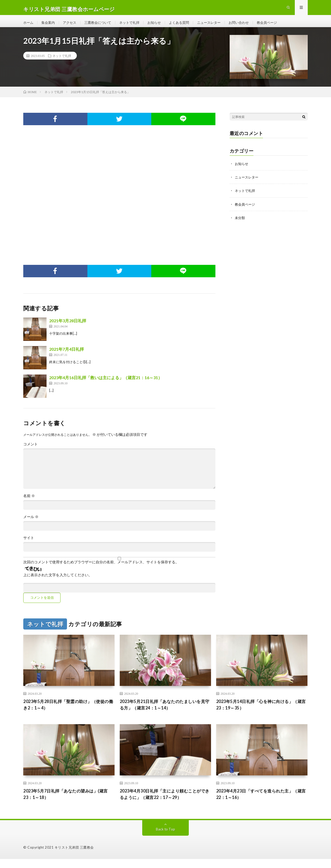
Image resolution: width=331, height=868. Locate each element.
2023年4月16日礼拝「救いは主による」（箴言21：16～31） (106, 384)
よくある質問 (187, 26)
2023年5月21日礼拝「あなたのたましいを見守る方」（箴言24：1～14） (165, 712)
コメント (31, 451)
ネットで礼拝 (135, 26)
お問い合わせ (250, 26)
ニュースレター (219, 26)
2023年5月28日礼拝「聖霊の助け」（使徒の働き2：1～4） (69, 712)
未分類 (240, 224)
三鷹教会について (102, 26)
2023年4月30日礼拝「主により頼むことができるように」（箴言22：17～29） (165, 803)
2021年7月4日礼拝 (66, 356)
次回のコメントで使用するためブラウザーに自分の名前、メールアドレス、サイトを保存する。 (101, 569)
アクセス (72, 26)
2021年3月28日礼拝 (68, 327)
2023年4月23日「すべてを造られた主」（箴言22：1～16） (259, 803)
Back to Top (166, 838)
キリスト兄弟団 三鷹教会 (74, 856)
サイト (29, 544)
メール (31, 523)
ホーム (29, 26)
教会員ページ (280, 26)
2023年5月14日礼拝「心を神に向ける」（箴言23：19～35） (259, 712)
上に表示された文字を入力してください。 (58, 582)
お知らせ (161, 26)
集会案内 (49, 26)
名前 (29, 503)
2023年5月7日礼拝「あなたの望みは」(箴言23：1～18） (68, 803)
